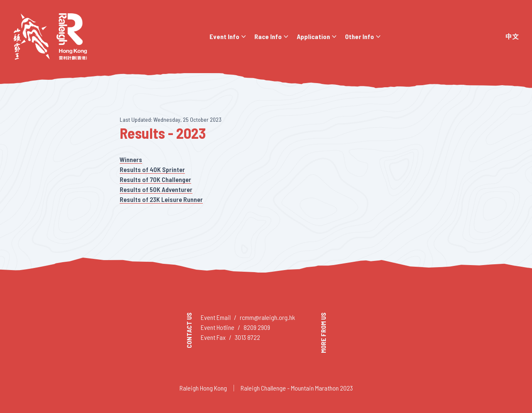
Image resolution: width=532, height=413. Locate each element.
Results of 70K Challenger (155, 179)
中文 (512, 36)
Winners (131, 159)
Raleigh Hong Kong (203, 388)
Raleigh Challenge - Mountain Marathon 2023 (297, 388)
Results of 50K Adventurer (156, 189)
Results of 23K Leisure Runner (161, 199)
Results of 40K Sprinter (152, 169)
